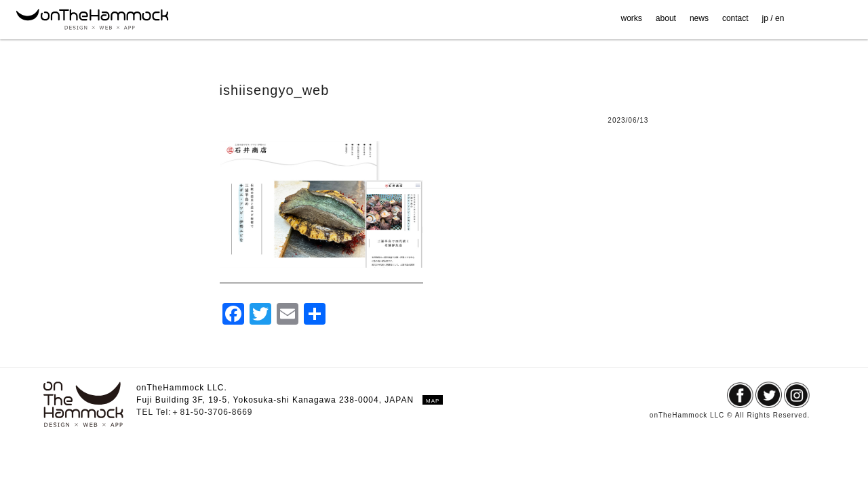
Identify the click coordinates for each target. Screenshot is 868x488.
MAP (433, 401)
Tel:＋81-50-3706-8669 (204, 412)
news (699, 18)
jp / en (773, 18)
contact (735, 18)
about (666, 18)
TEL (146, 412)
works (632, 18)
